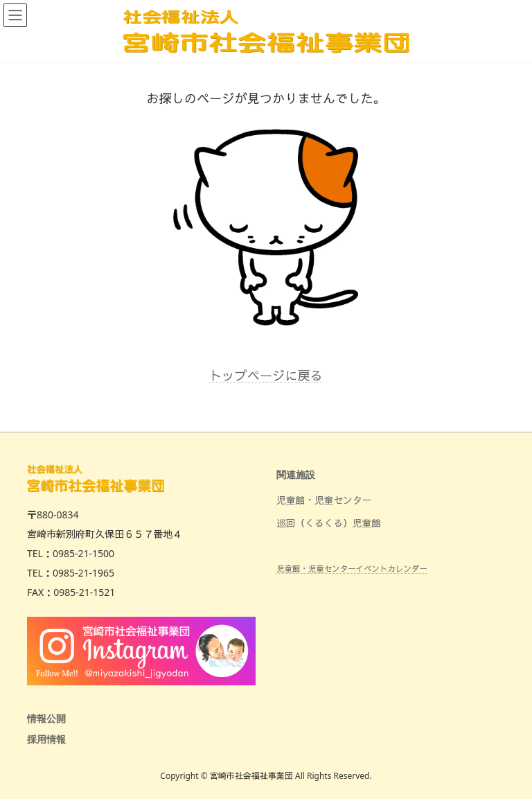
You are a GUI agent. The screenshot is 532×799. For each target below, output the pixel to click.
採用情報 (46, 740)
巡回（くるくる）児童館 (329, 523)
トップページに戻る (266, 376)
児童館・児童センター (324, 500)
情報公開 (46, 719)
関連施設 (296, 475)
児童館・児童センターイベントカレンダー (352, 569)
